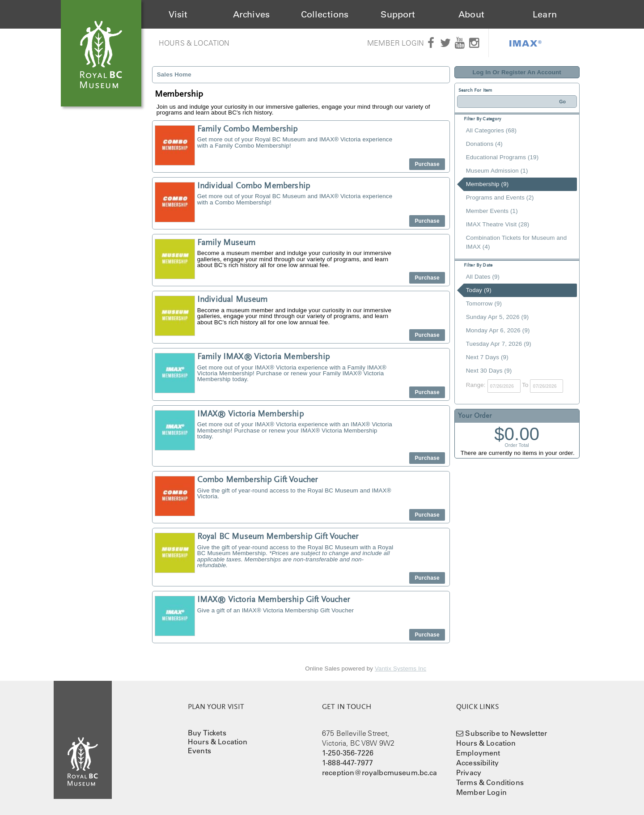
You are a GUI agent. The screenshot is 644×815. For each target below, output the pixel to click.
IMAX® (525, 43)
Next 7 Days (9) (487, 357)
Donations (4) (484, 144)
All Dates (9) (483, 277)
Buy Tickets (207, 733)
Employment (478, 753)
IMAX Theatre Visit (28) (498, 224)
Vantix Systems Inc (400, 669)
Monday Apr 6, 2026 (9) (498, 330)
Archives (251, 14)
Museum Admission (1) (497, 171)
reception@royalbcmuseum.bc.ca (380, 773)
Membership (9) (487, 184)
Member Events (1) (492, 211)
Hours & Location (194, 43)
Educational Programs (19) (502, 157)
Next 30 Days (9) (489, 371)
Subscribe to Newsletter (506, 733)
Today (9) (479, 290)
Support (398, 14)
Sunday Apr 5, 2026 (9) (498, 317)
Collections (325, 14)
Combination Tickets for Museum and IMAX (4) (516, 242)
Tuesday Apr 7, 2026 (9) (499, 344)
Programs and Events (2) (500, 197)
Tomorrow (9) (484, 304)
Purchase (427, 164)
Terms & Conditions (490, 782)
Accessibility (477, 763)
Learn (545, 14)
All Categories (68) (491, 130)
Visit (178, 14)
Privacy (469, 773)
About (471, 14)
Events (199, 751)
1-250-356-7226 (348, 753)
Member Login (396, 43)
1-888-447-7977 (347, 763)
